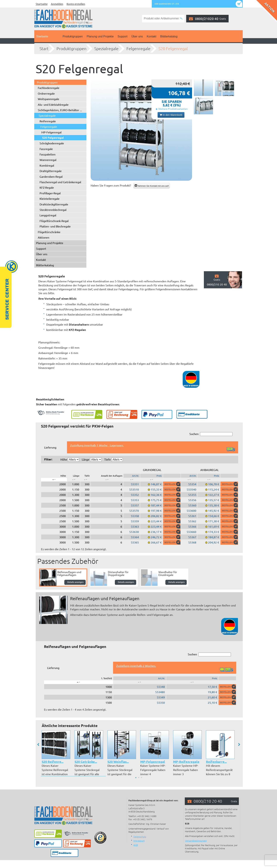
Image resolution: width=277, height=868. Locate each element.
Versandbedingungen (196, 841)
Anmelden (57, 4)
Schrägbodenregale (52, 143)
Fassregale (46, 149)
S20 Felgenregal (173, 49)
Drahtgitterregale (51, 171)
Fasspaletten (48, 154)
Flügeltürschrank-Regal (54, 221)
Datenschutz (140, 837)
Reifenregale (48, 121)
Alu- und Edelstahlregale (53, 104)
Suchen (211, 434)
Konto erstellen (76, 4)
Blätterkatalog (169, 36)
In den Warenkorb (171, 115)
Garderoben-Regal (51, 176)
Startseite (42, 4)
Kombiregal (47, 165)
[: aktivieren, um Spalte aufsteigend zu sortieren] (74, 480)
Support (122, 36)
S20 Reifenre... (53, 762)
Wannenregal (48, 160)
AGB (136, 845)
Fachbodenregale (49, 88)
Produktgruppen (73, 36)
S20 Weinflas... (118, 762)
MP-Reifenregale (186, 762)
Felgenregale (138, 49)
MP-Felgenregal (51, 132)
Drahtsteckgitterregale (54, 204)
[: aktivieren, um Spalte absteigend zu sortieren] (54, 480)
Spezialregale (106, 49)
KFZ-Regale (47, 187)
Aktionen (44, 237)
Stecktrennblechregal (53, 210)
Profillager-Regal (50, 193)
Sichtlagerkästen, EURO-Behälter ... (60, 110)
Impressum (139, 841)
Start (44, 49)
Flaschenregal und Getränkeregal (60, 182)
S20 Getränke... (86, 762)
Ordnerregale (46, 93)
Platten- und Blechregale (55, 226)
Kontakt (151, 36)
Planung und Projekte (100, 36)
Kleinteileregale (50, 199)
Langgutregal (48, 215)
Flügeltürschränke (49, 232)
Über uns (137, 36)
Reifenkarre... (216, 762)
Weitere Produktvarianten (173, 109)
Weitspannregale (48, 99)
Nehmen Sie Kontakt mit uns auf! (152, 186)
